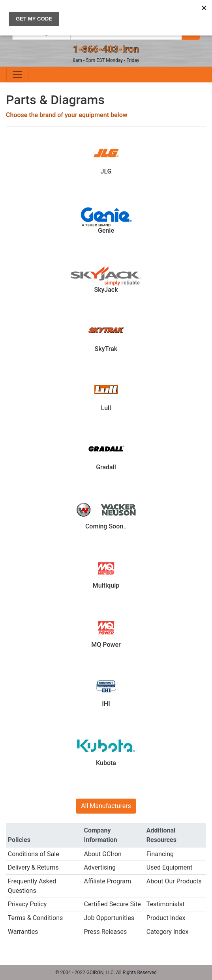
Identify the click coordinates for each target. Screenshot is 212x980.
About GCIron (102, 854)
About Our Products (174, 881)
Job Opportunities (109, 918)
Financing (160, 854)
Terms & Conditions (36, 918)
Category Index (168, 932)
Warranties (23, 932)
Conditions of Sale (34, 854)
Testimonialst (166, 904)
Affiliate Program (107, 881)
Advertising (100, 867)
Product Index (166, 918)
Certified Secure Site (112, 904)
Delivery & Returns (33, 867)
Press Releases (105, 932)
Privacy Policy (27, 904)
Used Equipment (169, 867)
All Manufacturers (106, 806)
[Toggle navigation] (17, 75)
